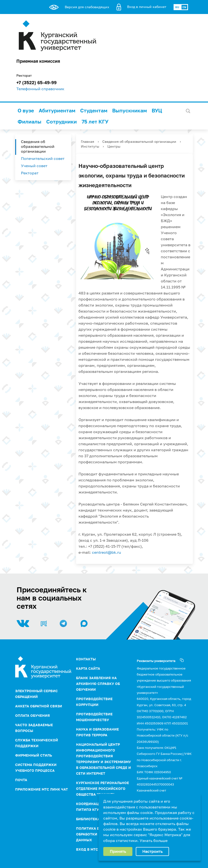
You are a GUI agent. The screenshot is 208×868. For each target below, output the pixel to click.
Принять (118, 851)
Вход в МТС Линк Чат (96, 849)
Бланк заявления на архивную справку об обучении (98, 684)
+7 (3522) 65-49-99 (36, 82)
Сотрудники (62, 122)
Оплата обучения (32, 715)
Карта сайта (88, 668)
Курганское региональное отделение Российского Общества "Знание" (103, 789)
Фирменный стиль (34, 755)
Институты (90, 146)
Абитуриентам (57, 110)
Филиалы (29, 122)
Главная (88, 141)
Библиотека (88, 819)
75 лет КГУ (95, 122)
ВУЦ (157, 110)
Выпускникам (130, 110)
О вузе (26, 110)
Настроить (152, 851)
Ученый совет (34, 166)
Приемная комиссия (38, 61)
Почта (21, 780)
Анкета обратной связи (39, 706)
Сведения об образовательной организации (38, 146)
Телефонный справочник (40, 89)
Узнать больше (154, 841)
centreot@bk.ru (107, 552)
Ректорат (30, 173)
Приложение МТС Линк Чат (42, 789)
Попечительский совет (43, 158)
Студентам (94, 110)
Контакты (86, 659)
